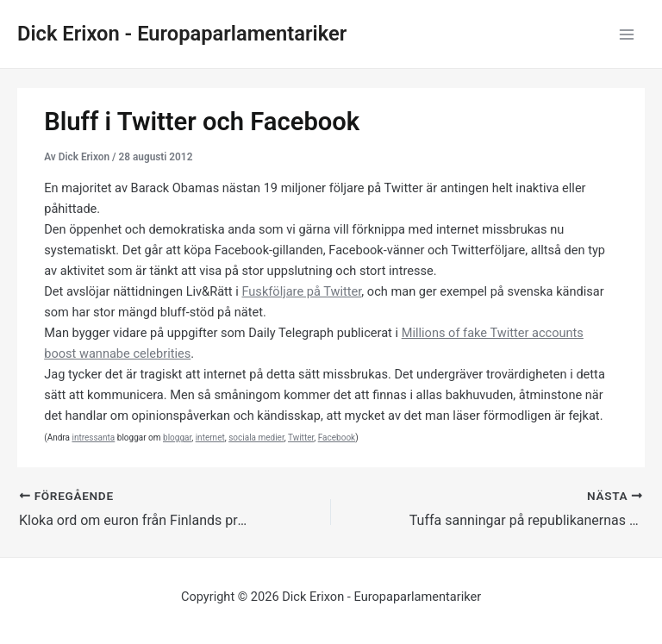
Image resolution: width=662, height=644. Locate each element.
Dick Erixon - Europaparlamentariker (182, 34)
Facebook (337, 438)
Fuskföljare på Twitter (301, 291)
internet (210, 438)
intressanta (93, 438)
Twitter (301, 438)
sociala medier (256, 438)
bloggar (177, 438)
